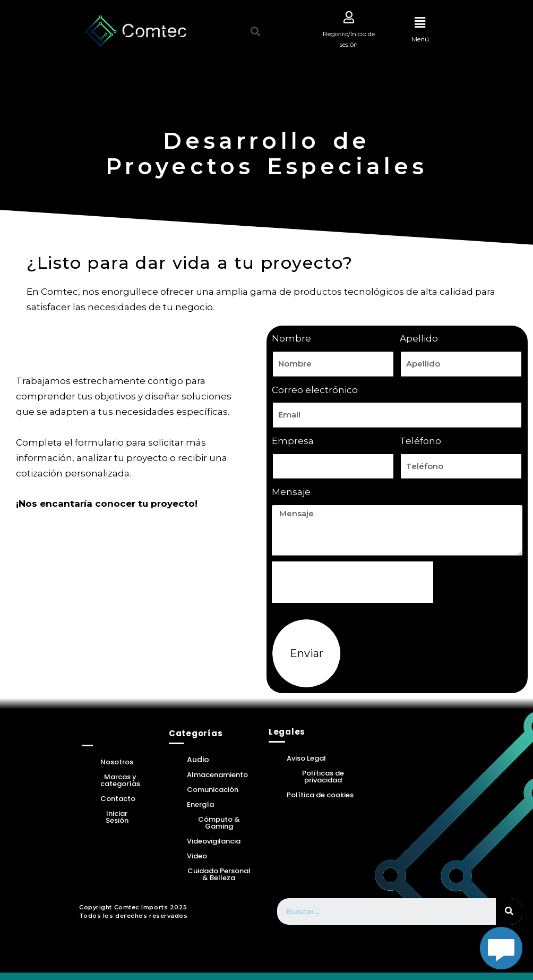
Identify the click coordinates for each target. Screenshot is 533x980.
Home (98, 735)
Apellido (419, 339)
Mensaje (291, 492)
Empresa (293, 441)
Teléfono (420, 441)
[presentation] (353, 583)
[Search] (509, 912)
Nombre (291, 339)
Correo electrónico (315, 390)
